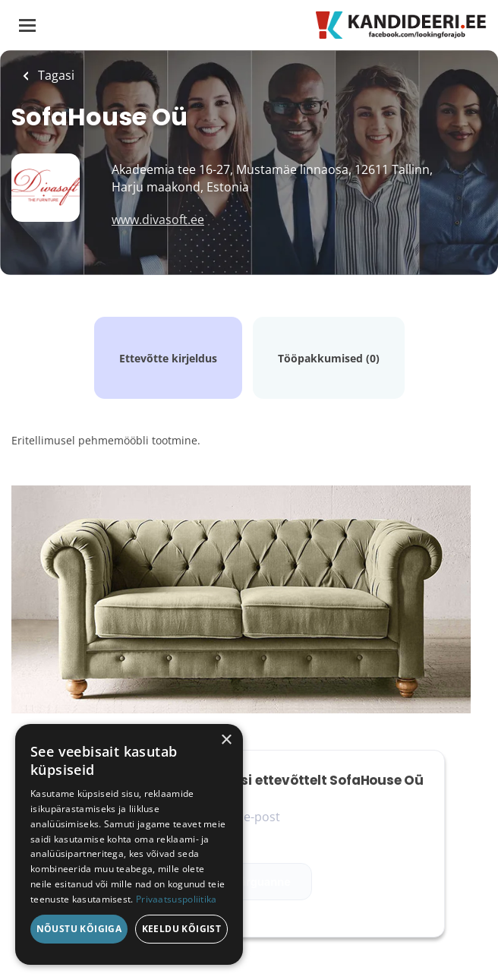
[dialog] (129, 844)
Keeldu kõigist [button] (182, 929)
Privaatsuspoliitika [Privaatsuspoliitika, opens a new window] (177, 899)
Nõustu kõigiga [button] (79, 929)
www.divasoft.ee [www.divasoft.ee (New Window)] (158, 220)
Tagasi (55, 75)
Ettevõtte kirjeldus (168, 358)
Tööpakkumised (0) (329, 358)
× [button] (226, 740)
